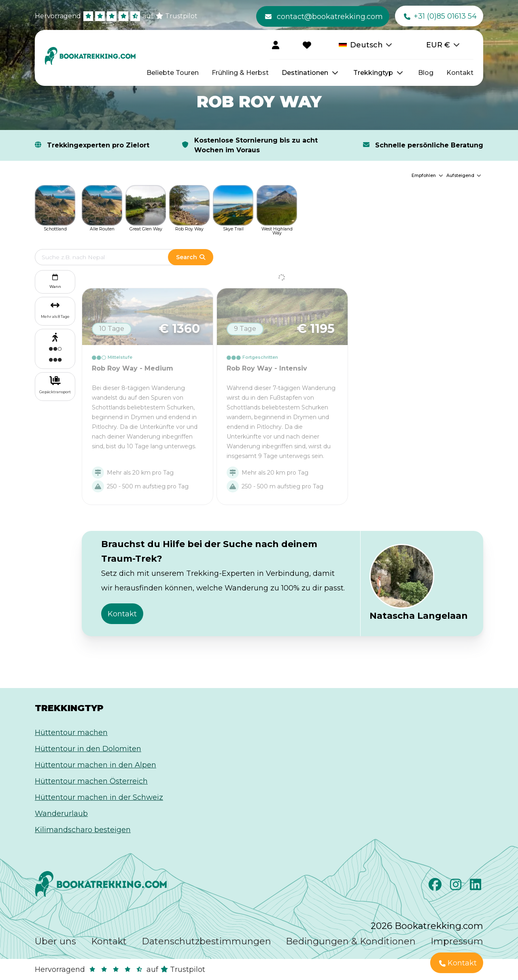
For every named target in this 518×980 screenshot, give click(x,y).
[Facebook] (436, 887)
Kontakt (460, 73)
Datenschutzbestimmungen (206, 941)
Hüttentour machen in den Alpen (96, 765)
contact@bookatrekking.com (324, 17)
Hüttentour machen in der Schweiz (99, 797)
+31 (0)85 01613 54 (440, 17)
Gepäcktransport (55, 392)
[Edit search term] (109, 257)
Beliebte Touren (173, 73)
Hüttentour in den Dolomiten (88, 749)
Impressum (457, 941)
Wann (55, 280)
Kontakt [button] (122, 614)
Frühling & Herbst (240, 73)
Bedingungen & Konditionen (351, 941)
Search (191, 257)
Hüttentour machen (71, 733)
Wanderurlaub (61, 814)
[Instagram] (457, 887)
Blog (426, 73)
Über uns (55, 941)
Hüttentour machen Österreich (91, 781)
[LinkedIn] (477, 887)
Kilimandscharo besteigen (83, 830)
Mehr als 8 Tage (55, 316)
